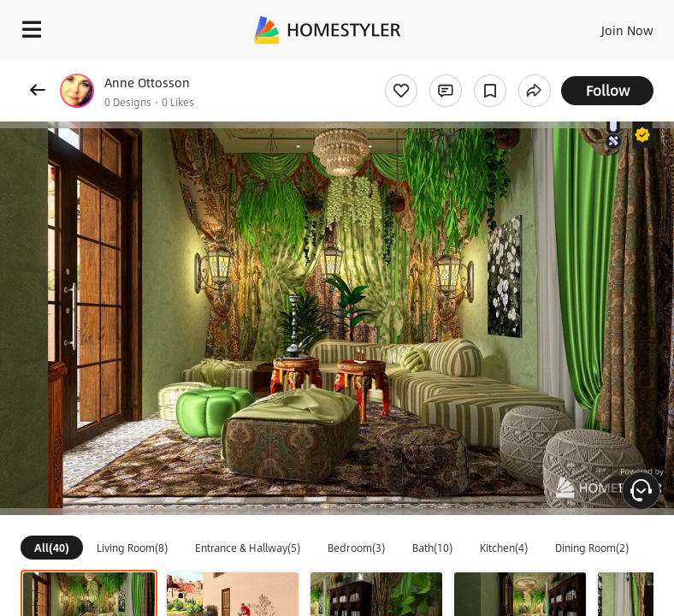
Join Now (627, 30)
